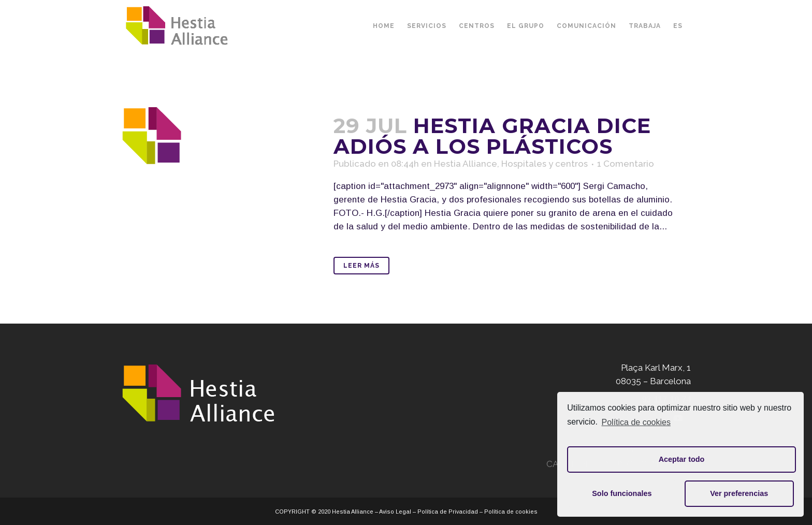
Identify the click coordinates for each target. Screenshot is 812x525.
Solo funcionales (622, 493)
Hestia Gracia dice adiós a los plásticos (492, 136)
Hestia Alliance (466, 164)
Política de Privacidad (448, 512)
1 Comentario (626, 164)
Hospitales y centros (545, 164)
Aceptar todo (682, 459)
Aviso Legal (395, 512)
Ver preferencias (739, 493)
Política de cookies (636, 422)
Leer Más (361, 266)
